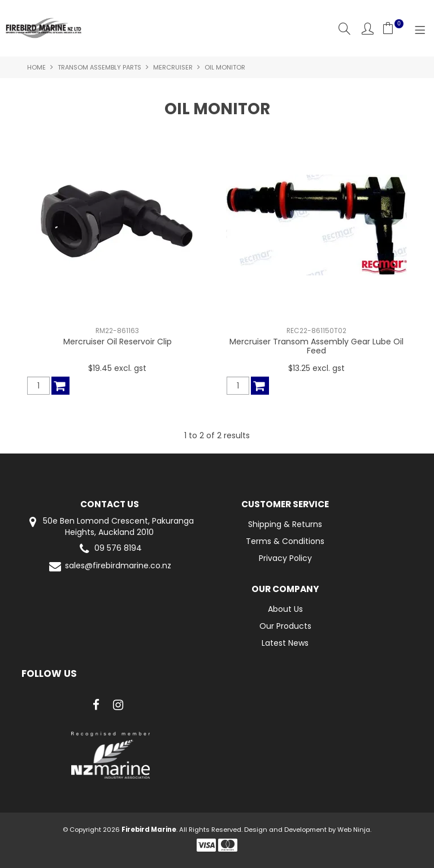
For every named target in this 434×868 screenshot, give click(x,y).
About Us (285, 609)
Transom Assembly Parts (99, 67)
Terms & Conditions (285, 541)
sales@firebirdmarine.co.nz (109, 566)
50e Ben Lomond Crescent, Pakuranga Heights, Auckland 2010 (110, 526)
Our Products (285, 626)
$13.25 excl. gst (316, 368)
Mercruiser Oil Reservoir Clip (118, 342)
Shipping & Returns (285, 524)
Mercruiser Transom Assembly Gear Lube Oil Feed (316, 346)
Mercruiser (173, 67)
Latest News (285, 643)
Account (368, 29)
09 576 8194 (109, 549)
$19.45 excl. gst (117, 368)
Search (344, 29)
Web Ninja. (354, 830)
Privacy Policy (285, 558)
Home (36, 67)
